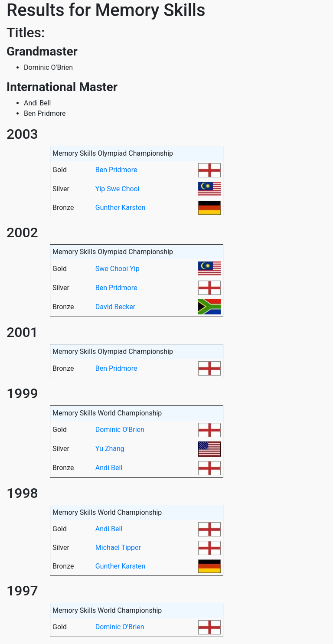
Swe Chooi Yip (118, 269)
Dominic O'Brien (120, 430)
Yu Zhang (110, 449)
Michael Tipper (118, 548)
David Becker (115, 307)
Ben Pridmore (116, 170)
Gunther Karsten (120, 208)
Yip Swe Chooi (118, 189)
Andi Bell (109, 468)
